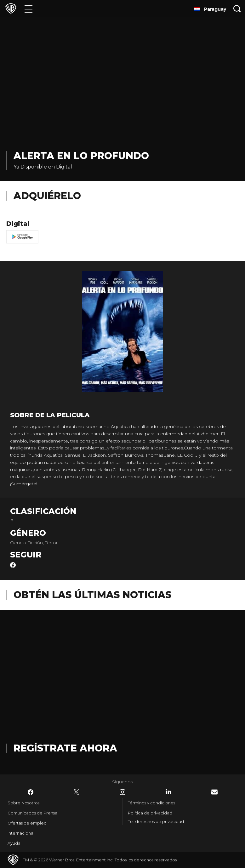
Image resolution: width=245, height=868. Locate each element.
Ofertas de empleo (27, 823)
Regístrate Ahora (65, 748)
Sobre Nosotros (23, 803)
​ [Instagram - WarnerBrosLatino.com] (122, 792)
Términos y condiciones (151, 803)
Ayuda (14, 843)
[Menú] (28, 9)
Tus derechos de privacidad (156, 821)
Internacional (21, 833)
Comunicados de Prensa (32, 813)
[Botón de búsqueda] (237, 9)
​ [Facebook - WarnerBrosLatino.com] (31, 792)
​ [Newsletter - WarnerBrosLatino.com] (214, 792)
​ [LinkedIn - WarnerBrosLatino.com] (168, 792)
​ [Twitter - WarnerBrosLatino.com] (77, 792)
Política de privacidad (150, 813)
